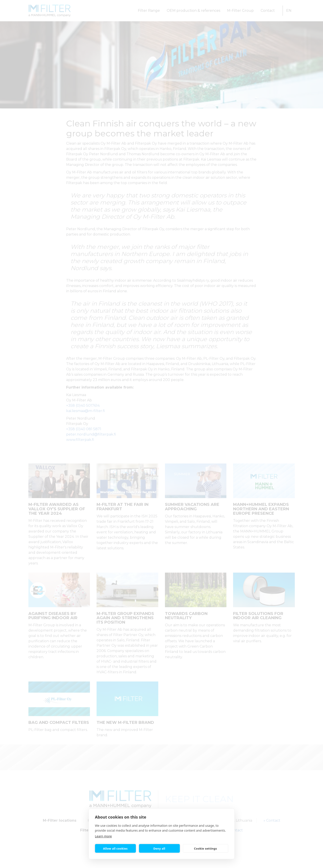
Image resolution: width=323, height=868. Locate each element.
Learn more (103, 836)
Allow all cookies (115, 848)
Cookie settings (205, 848)
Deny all (159, 848)
